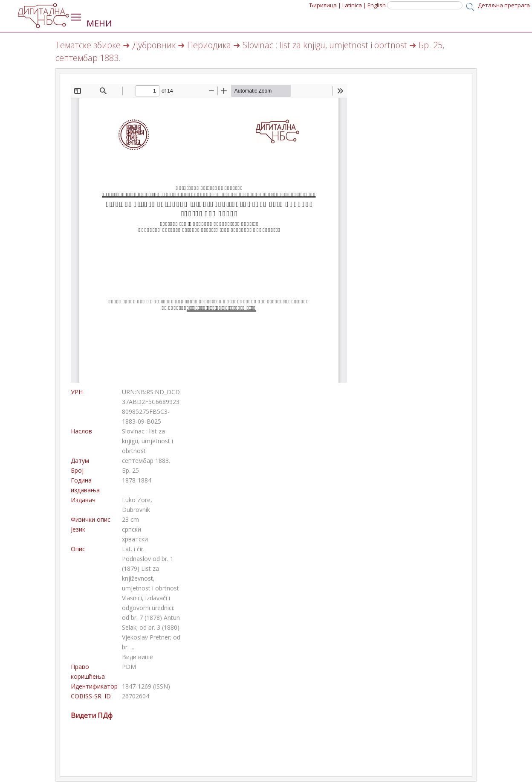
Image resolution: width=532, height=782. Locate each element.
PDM (129, 667)
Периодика (209, 45)
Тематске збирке (88, 45)
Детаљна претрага (504, 5)
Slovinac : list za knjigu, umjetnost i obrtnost (325, 45)
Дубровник (154, 45)
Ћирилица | (325, 5)
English (377, 5)
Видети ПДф (92, 715)
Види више (137, 657)
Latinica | (354, 5)
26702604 (136, 696)
